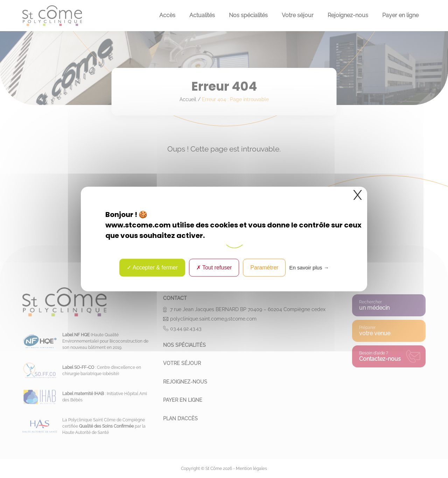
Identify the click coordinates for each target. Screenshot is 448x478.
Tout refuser (214, 268)
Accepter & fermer (152, 268)
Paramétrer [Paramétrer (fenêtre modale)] (264, 268)
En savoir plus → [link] (309, 268)
